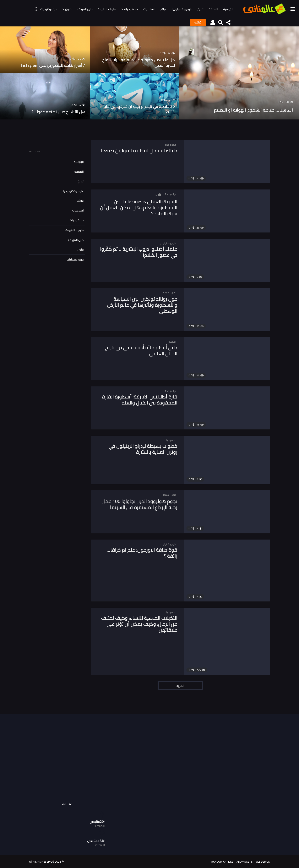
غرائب (163, 9)
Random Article (222, 862)
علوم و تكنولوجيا (182, 9)
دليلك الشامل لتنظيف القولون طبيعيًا (144, 153)
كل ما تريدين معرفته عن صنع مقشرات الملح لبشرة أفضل (137, 62)
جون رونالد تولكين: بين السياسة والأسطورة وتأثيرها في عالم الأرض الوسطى (139, 305)
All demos (263, 862)
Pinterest (100, 845)
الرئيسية (228, 9)
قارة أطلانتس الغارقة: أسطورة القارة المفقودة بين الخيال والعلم (140, 400)
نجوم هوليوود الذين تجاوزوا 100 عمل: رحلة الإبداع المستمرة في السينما (141, 507)
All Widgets (245, 862)
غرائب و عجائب (170, 194)
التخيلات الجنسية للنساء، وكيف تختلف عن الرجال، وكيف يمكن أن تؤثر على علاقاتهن (141, 624)
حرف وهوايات (49, 9)
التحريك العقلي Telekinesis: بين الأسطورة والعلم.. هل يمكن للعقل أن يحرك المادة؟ (138, 207)
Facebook (99, 826)
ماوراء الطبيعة (107, 9)
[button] (292, 9)
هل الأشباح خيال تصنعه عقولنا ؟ (54, 112)
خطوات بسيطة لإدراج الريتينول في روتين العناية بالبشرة (140, 449)
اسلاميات (149, 9)
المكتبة (213, 9)
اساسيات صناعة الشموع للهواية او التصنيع (248, 106)
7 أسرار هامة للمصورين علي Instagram (47, 65)
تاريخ (200, 9)
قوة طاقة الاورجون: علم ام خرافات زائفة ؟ (139, 553)
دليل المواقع (85, 9)
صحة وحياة (131, 9)
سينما (166, 293)
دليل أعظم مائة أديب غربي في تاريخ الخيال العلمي (138, 350)
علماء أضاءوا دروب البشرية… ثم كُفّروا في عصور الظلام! (142, 252)
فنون (68, 9)
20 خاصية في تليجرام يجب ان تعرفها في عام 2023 (137, 109)
